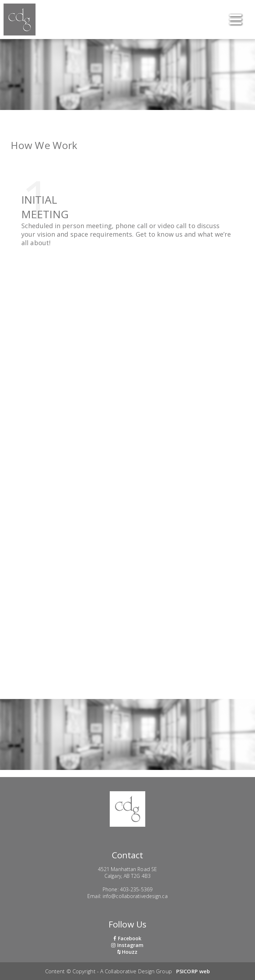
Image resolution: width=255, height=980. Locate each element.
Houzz (128, 952)
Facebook (127, 938)
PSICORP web (193, 971)
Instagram (127, 945)
